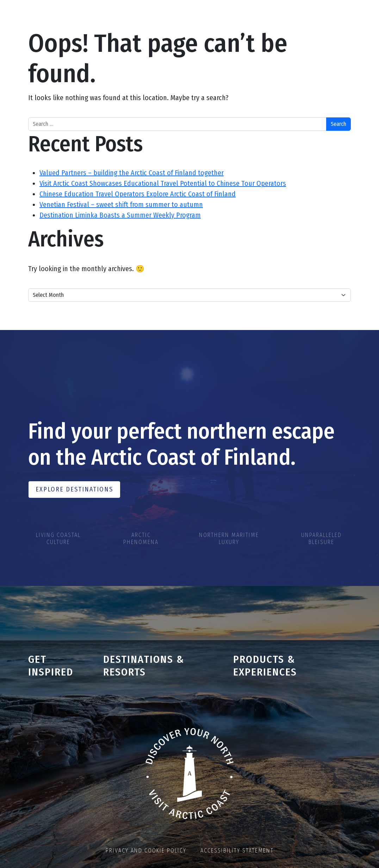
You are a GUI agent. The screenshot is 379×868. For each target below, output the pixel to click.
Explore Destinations (74, 489)
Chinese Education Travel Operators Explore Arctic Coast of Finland (138, 194)
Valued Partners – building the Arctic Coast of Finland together (132, 173)
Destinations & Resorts (144, 666)
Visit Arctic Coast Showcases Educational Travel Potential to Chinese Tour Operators (163, 183)
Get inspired (51, 666)
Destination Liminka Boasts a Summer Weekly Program (120, 215)
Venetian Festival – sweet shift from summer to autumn (121, 204)
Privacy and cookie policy (146, 851)
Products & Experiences (265, 666)
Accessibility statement (237, 851)
